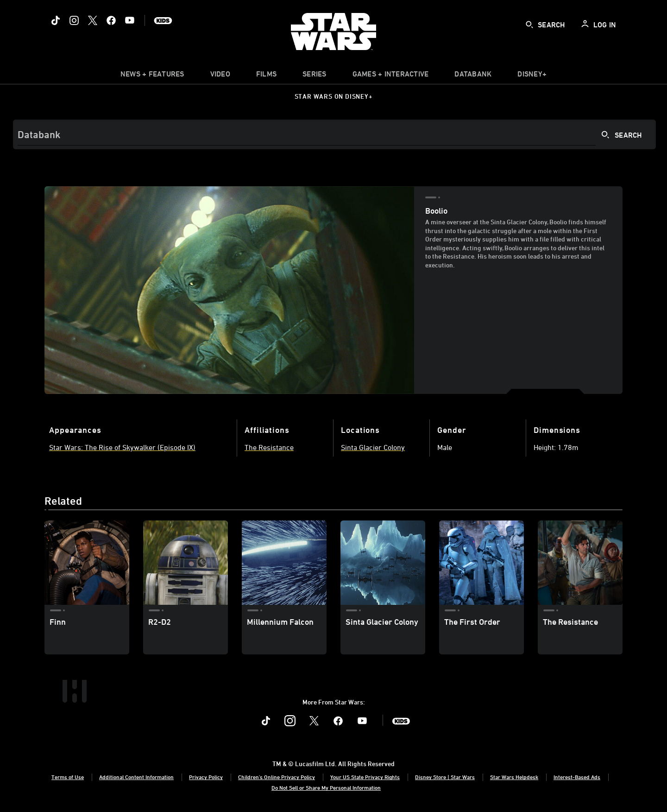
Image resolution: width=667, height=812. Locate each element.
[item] (152, 76)
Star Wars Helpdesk (514, 777)
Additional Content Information (136, 777)
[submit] (529, 25)
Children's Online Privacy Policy (277, 777)
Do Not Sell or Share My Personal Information (326, 787)
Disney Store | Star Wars (445, 777)
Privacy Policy (206, 777)
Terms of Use (68, 777)
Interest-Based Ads (577, 777)
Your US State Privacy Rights (365, 777)
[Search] (334, 134)
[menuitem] (220, 76)
